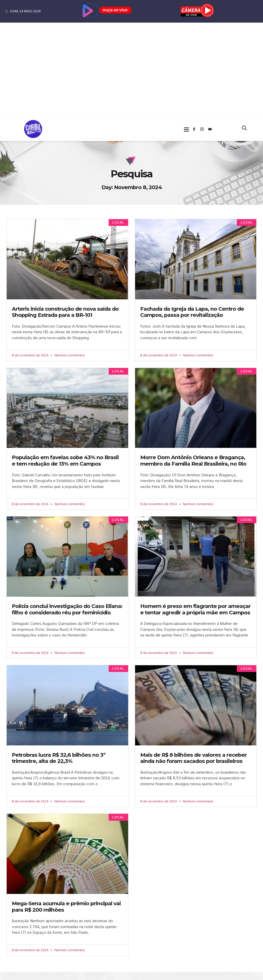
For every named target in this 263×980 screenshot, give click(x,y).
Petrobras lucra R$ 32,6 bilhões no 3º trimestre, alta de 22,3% (59, 663)
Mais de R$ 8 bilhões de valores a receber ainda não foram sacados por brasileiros (194, 663)
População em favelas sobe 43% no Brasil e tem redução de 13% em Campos (65, 366)
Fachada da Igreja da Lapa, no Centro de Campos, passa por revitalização (192, 217)
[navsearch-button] (244, 34)
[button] (186, 34)
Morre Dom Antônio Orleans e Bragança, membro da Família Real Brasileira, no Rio (193, 366)
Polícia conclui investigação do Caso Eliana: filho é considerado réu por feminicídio (67, 515)
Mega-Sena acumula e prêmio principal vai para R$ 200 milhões (66, 812)
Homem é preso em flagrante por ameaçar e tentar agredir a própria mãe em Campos (195, 515)
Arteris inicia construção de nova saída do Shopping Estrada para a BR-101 (65, 217)
